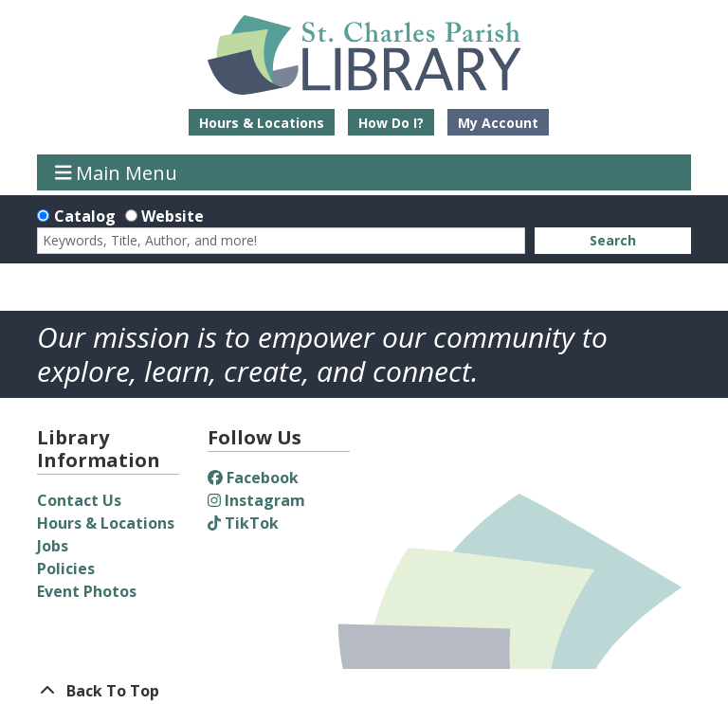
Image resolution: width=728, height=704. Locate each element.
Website (173, 216)
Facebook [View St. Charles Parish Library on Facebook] (253, 478)
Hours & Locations (262, 123)
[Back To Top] (364, 691)
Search (613, 240)
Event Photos (87, 591)
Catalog (85, 216)
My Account (498, 123)
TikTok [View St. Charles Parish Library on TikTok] (243, 523)
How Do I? (391, 123)
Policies (66, 569)
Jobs (53, 546)
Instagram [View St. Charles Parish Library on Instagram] (256, 500)
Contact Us (79, 500)
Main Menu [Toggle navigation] (117, 172)
